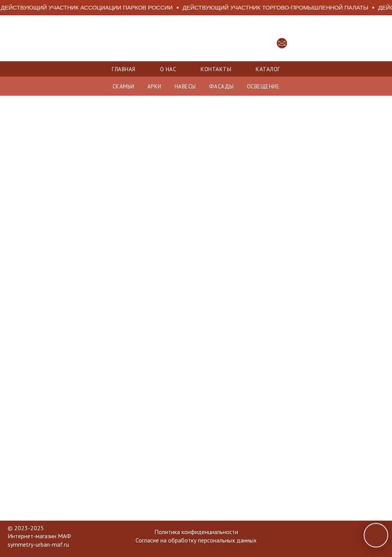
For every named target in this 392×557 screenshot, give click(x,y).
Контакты (216, 69)
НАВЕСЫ (185, 86)
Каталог (268, 69)
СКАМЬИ (123, 86)
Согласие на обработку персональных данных (196, 540)
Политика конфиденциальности (196, 532)
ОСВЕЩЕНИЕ (263, 86)
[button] (282, 43)
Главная (124, 69)
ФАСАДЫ (221, 86)
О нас (168, 69)
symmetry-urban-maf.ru (38, 544)
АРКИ (154, 86)
